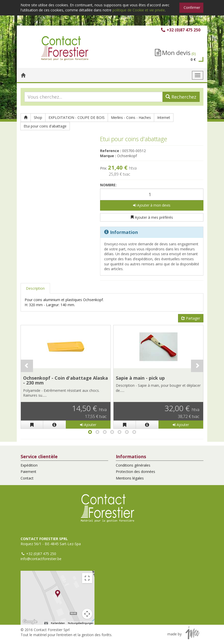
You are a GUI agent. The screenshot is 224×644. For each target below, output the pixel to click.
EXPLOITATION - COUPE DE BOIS (77, 117)
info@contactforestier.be (41, 559)
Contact (27, 478)
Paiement (28, 472)
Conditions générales (133, 465)
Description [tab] (35, 288)
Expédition (29, 465)
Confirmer (192, 7)
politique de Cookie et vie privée (139, 10)
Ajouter (88, 425)
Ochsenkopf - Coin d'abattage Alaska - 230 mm (66, 380)
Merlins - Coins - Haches (131, 117)
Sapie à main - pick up (140, 378)
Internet (164, 117)
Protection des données (135, 472)
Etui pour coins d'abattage (45, 126)
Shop (38, 117)
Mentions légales (130, 478)
